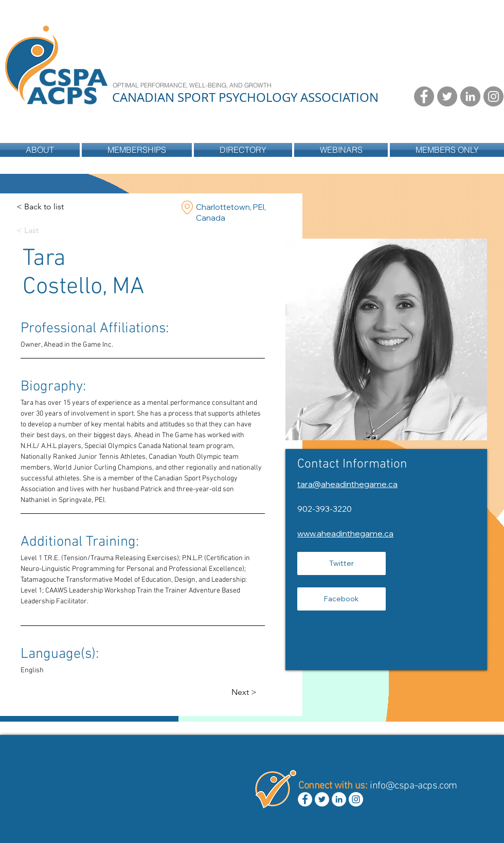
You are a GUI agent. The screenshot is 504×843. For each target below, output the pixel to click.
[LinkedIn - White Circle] (339, 799)
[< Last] (37, 231)
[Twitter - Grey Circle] (447, 96)
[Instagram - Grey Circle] (493, 96)
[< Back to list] (40, 207)
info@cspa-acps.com (413, 786)
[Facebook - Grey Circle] (424, 96)
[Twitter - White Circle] (322, 799)
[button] (243, 150)
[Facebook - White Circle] (305, 799)
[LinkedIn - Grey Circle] (470, 96)
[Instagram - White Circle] (356, 799)
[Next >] (252, 693)
